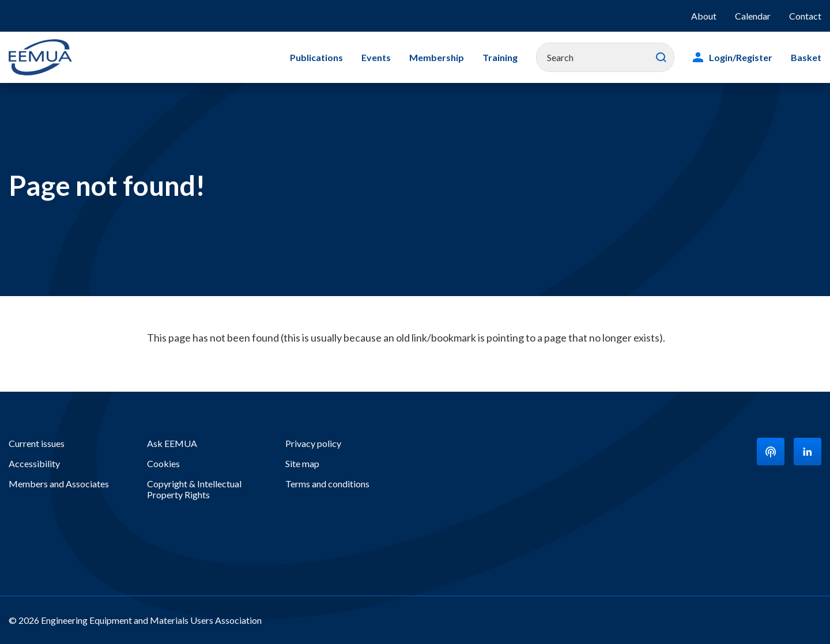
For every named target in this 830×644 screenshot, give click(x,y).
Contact (805, 16)
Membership (437, 57)
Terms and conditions (327, 484)
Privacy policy (313, 443)
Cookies (163, 463)
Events (376, 57)
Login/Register (741, 57)
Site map (302, 463)
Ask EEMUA (172, 443)
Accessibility (34, 463)
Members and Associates (59, 484)
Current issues (37, 443)
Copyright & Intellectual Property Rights (194, 489)
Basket (806, 57)
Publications (316, 57)
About (704, 16)
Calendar (753, 16)
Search (661, 58)
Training (500, 57)
